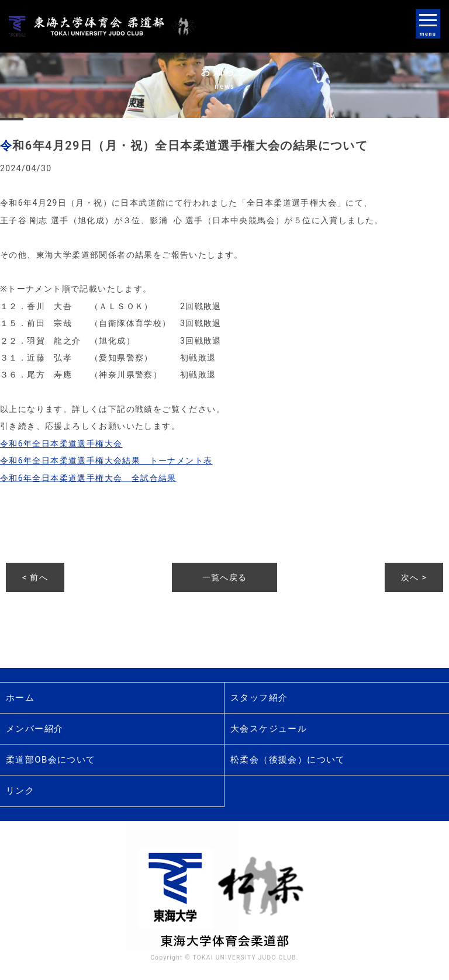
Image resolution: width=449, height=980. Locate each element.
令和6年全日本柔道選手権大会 (61, 444)
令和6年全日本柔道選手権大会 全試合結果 (88, 478)
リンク (20, 791)
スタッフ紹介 (259, 698)
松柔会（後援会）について (288, 760)
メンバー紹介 (34, 729)
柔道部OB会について (51, 760)
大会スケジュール (269, 729)
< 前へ (35, 577)
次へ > (414, 577)
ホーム (20, 698)
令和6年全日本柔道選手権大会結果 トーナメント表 (106, 460)
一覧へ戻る (225, 577)
